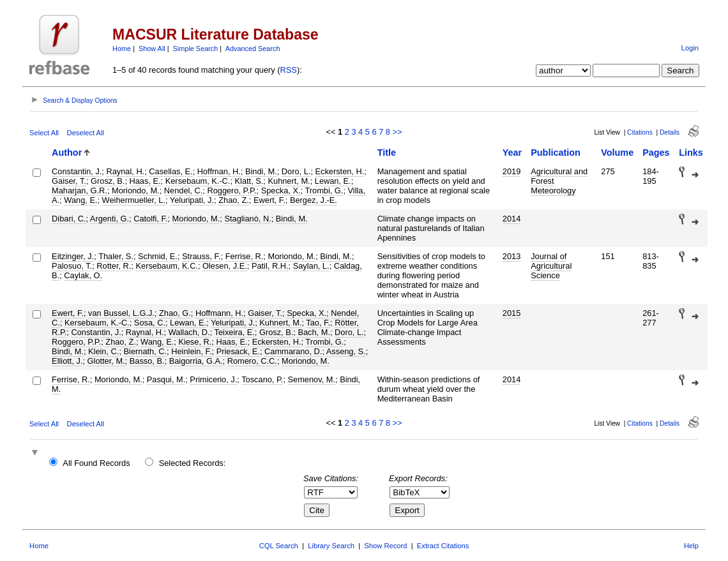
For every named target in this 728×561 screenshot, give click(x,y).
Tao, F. (318, 323)
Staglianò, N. (247, 219)
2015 (512, 313)
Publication (556, 153)
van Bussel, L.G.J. (121, 313)
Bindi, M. (261, 171)
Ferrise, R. (245, 256)
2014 (512, 219)
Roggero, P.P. (231, 191)
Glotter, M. (106, 361)
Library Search (331, 546)
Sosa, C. (150, 323)
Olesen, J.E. (225, 266)
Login (690, 48)
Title (387, 153)
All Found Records (96, 463)
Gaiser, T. (69, 181)
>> (398, 132)
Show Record (385, 546)
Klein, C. (103, 351)
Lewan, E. (333, 181)
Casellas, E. (171, 171)
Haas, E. (145, 181)
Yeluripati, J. (192, 200)
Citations (640, 132)
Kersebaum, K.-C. (198, 181)
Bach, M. (314, 332)
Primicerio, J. (213, 379)
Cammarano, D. (293, 351)
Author (67, 153)
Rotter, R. (114, 266)
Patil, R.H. (270, 266)
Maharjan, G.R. (80, 191)
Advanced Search (253, 49)
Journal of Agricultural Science (551, 266)
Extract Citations (443, 546)
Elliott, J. (67, 361)
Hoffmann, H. (219, 313)
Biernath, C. (146, 351)
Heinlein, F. (191, 351)
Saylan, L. (311, 266)
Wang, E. (80, 200)
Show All (152, 49)
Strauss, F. (201, 256)
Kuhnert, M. (289, 181)
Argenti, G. (110, 219)
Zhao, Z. (234, 200)
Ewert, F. (269, 200)
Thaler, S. (116, 256)
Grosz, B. (108, 181)
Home (122, 49)
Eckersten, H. (340, 171)
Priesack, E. (238, 351)
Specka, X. (281, 191)
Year (512, 153)
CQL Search (279, 546)
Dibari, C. (69, 219)
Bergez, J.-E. (314, 200)
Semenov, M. (312, 379)
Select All (44, 133)
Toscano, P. (262, 379)
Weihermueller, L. (134, 200)
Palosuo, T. (72, 266)
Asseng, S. (346, 351)
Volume (617, 153)
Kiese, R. (195, 342)
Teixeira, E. (235, 332)
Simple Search (196, 49)
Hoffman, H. (219, 171)
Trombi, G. (324, 191)
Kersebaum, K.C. (166, 266)
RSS (289, 70)
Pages (656, 153)
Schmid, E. (158, 256)
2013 (512, 256)
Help (691, 546)
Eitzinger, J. (73, 256)
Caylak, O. (83, 275)
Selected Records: (193, 463)
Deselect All (86, 133)
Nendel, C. (183, 191)
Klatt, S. (249, 181)
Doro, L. (296, 171)
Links (691, 153)
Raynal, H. (125, 171)
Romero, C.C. (252, 361)
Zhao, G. (175, 313)
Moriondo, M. (136, 191)
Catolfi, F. (150, 219)
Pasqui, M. (166, 379)
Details (670, 132)
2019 (512, 171)
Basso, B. (147, 361)
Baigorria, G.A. (196, 361)
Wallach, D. (189, 332)
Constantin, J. (77, 171)
